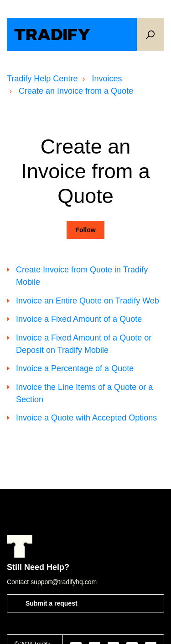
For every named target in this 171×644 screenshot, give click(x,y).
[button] (150, 35)
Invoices (107, 79)
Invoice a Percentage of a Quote (75, 368)
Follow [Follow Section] (85, 230)
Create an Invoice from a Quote (76, 91)
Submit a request (52, 603)
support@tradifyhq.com (64, 582)
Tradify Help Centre (42, 79)
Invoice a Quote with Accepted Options (86, 418)
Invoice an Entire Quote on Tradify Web (88, 301)
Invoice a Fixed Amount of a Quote (79, 319)
